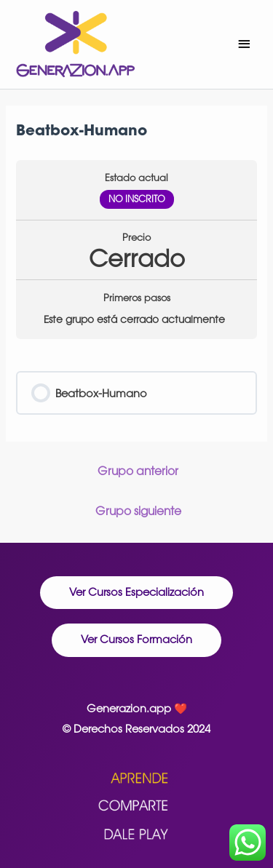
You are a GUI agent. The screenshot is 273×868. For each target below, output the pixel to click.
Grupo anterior (138, 471)
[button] (136, 593)
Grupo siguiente (138, 511)
